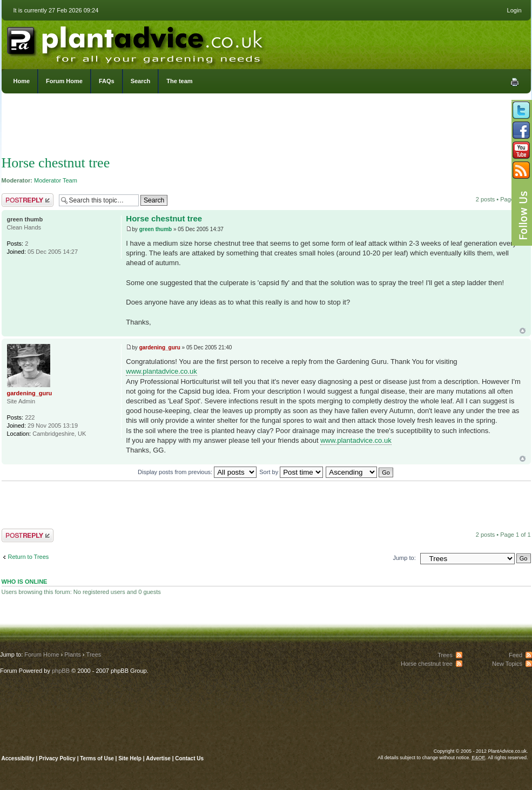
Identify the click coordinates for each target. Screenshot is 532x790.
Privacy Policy (58, 758)
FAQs (107, 81)
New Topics (507, 664)
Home (22, 81)
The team (179, 81)
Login (514, 10)
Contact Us (189, 758)
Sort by (291, 472)
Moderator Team (56, 180)
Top (523, 331)
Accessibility (18, 758)
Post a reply (28, 200)
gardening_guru (160, 347)
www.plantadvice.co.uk (161, 371)
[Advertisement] (266, 127)
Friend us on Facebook (521, 130)
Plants (73, 654)
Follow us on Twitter (521, 110)
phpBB (61, 671)
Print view (515, 82)
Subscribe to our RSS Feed (521, 170)
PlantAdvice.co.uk (136, 42)
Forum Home (64, 81)
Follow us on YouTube (521, 150)
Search (141, 81)
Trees (94, 654)
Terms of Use (97, 758)
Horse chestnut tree (56, 163)
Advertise (158, 758)
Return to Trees (29, 557)
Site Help (130, 758)
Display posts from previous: (197, 472)
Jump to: (405, 558)
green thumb (156, 229)
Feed (516, 655)
